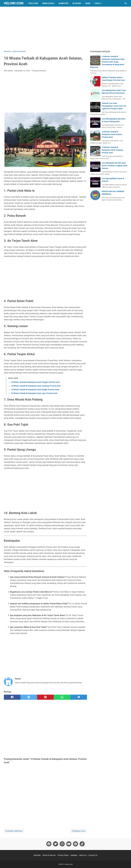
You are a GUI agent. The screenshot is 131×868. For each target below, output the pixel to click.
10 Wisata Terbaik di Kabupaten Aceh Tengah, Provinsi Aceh (35, 382)
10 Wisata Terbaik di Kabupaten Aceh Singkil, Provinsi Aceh (35, 390)
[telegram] (79, 697)
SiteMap (74, 855)
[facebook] (12, 697)
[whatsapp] (62, 697)
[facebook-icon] (49, 844)
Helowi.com (14, 3)
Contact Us (93, 855)
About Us (83, 855)
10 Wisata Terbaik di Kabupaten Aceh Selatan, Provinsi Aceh (112, 134)
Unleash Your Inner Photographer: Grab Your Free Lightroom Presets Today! (114, 106)
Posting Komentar (39, 71)
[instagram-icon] (62, 844)
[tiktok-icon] (82, 844)
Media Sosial (48, 3)
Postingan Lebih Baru (14, 831)
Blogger (77, 3)
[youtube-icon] (69, 844)
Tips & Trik (33, 3)
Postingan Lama (78, 831)
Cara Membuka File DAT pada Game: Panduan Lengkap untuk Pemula (114, 166)
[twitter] (29, 697)
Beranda (37, 855)
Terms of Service (49, 855)
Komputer (64, 3)
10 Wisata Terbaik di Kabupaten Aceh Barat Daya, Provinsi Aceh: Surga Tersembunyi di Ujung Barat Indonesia (108, 62)
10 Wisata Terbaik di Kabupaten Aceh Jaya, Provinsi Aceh (34, 393)
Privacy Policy (63, 855)
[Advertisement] (65, 28)
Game (88, 3)
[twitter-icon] (56, 844)
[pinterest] (45, 697)
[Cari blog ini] (126, 3)
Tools (97, 3)
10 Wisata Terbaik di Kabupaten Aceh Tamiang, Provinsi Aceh (36, 386)
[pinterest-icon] (75, 844)
